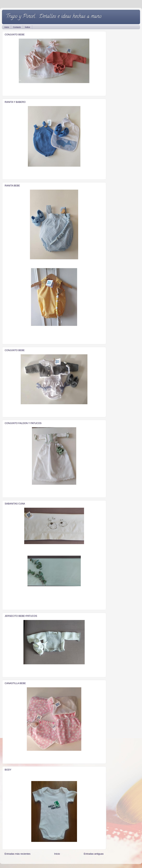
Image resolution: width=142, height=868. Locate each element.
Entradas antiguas (94, 854)
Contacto (17, 27)
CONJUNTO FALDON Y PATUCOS (23, 423)
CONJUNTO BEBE (15, 35)
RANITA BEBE (12, 186)
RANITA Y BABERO (15, 102)
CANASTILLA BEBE (15, 683)
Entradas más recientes (17, 854)
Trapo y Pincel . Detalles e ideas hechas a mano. (54, 17)
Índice (27, 27)
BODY (8, 770)
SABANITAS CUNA (15, 504)
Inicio (7, 27)
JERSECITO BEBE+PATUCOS (21, 616)
